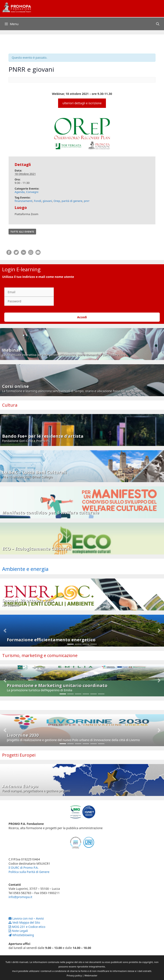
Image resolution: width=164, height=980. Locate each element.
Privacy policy (74, 975)
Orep (57, 201)
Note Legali (18, 931)
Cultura (10, 405)
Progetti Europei (19, 755)
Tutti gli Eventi (22, 232)
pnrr (87, 201)
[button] (5, 631)
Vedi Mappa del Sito (24, 922)
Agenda (20, 192)
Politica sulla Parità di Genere (29, 872)
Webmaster (91, 975)
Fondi (38, 201)
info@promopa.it (20, 897)
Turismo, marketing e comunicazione (40, 655)
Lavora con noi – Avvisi (26, 918)
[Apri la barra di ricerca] (158, 24)
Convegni (32, 192)
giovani (47, 201)
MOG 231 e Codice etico (27, 927)
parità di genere (72, 201)
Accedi (82, 317)
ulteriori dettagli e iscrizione (82, 103)
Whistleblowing (21, 935)
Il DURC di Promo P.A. (23, 868)
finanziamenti (23, 201)
